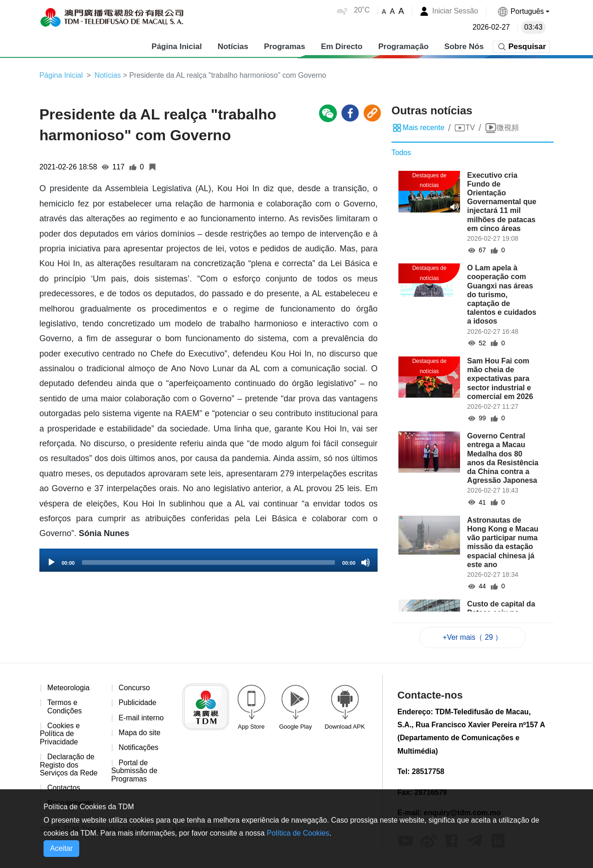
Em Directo (341, 46)
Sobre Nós (464, 46)
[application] (208, 561)
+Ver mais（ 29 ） (473, 637)
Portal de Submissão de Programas (135, 772)
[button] (523, 11)
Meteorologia (69, 688)
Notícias (233, 46)
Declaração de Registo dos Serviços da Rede (69, 766)
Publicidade (138, 703)
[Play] (51, 563)
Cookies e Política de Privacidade (60, 735)
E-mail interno (142, 718)
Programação (403, 46)
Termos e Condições (65, 708)
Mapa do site (140, 734)
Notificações (139, 749)
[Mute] (366, 563)
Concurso (134, 688)
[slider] (208, 563)
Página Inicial (177, 46)
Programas (284, 46)
